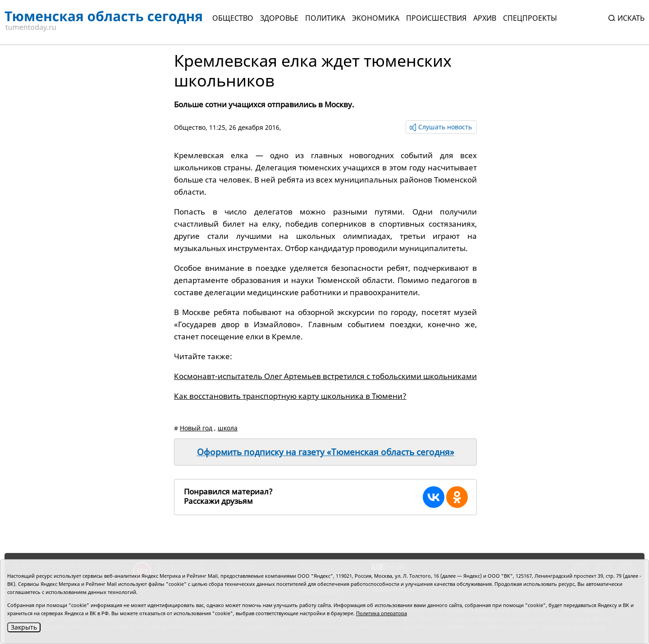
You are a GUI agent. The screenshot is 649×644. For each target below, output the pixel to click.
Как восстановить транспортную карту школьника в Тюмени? (290, 396)
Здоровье (279, 18)
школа (228, 428)
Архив (485, 18)
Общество (233, 18)
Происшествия (436, 18)
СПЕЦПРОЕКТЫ (530, 18)
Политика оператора (382, 613)
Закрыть (24, 627)
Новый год (196, 428)
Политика (325, 18)
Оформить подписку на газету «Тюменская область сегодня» (326, 452)
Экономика (376, 18)
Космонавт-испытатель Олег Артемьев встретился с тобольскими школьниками (325, 376)
